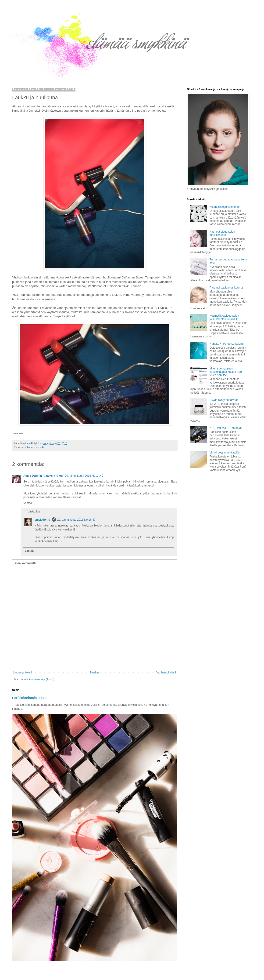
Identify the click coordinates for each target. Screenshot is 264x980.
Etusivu (94, 673)
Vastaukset (34, 512)
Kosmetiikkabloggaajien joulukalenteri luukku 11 (224, 317)
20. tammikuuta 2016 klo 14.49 (84, 476)
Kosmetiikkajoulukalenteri (225, 207)
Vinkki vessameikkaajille (225, 453)
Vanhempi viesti (166, 673)
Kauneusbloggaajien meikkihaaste (222, 233)
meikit (41, 447)
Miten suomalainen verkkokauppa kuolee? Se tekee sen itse (226, 372)
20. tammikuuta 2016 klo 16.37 (76, 520)
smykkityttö (42, 520)
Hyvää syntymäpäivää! (224, 400)
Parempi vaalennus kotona (226, 288)
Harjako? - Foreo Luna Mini (227, 344)
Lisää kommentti (25, 563)
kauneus (32, 447)
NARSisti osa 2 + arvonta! (226, 428)
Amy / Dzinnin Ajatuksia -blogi (43, 476)
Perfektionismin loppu (29, 698)
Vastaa (28, 503)
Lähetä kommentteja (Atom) (37, 679)
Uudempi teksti (23, 673)
